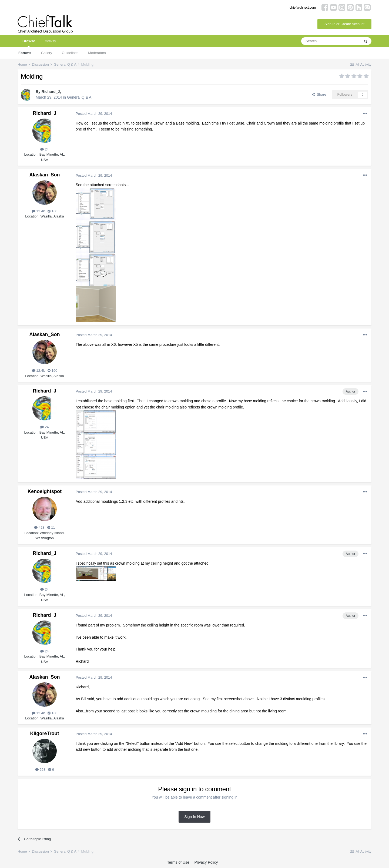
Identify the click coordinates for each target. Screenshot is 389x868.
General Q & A (79, 97)
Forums (25, 53)
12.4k (38, 211)
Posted (94, 114)
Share (319, 94)
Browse (29, 43)
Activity (50, 41)
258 (40, 770)
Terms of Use (178, 862)
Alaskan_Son (44, 175)
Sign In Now (194, 817)
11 (51, 527)
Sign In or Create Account (344, 24)
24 (44, 149)
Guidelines (70, 53)
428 (39, 527)
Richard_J (51, 92)
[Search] (330, 41)
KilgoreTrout (45, 733)
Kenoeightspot (45, 491)
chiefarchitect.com (303, 8)
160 (52, 211)
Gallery (47, 53)
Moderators (97, 53)
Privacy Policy (206, 862)
